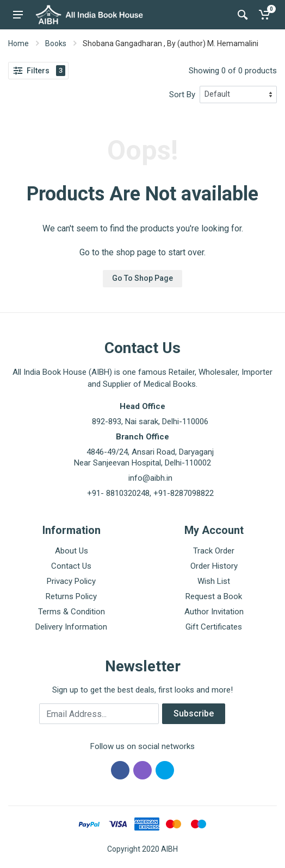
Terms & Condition (72, 612)
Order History (214, 566)
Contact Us (71, 566)
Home (18, 43)
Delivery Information (71, 627)
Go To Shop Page (142, 278)
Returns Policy (71, 596)
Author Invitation (214, 612)
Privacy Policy (71, 581)
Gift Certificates (214, 627)
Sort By (182, 95)
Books (56, 43)
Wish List (214, 581)
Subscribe (194, 713)
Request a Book (214, 596)
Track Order (214, 551)
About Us (72, 551)
